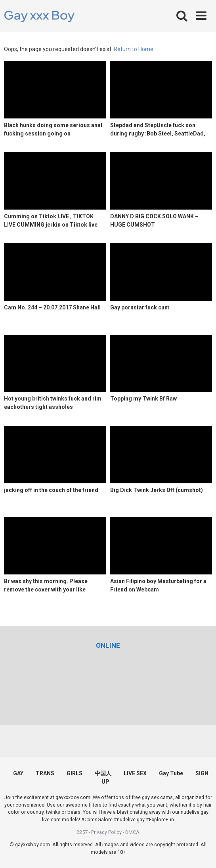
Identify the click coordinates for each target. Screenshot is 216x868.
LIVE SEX (135, 773)
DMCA (132, 832)
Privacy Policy (106, 832)
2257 (82, 832)
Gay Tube (171, 773)
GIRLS (75, 773)
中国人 (103, 773)
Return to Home (134, 49)
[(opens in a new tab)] (108, 645)
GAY (18, 773)
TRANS (45, 773)
